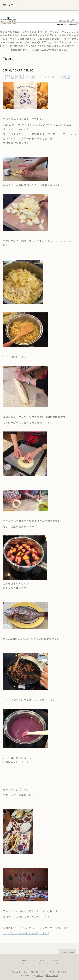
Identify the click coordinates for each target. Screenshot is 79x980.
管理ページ (52, 975)
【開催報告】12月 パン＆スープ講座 (37, 77)
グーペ (39, 975)
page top (67, 952)
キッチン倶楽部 (31, 972)
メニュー (11, 5)
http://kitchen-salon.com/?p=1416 (26, 933)
